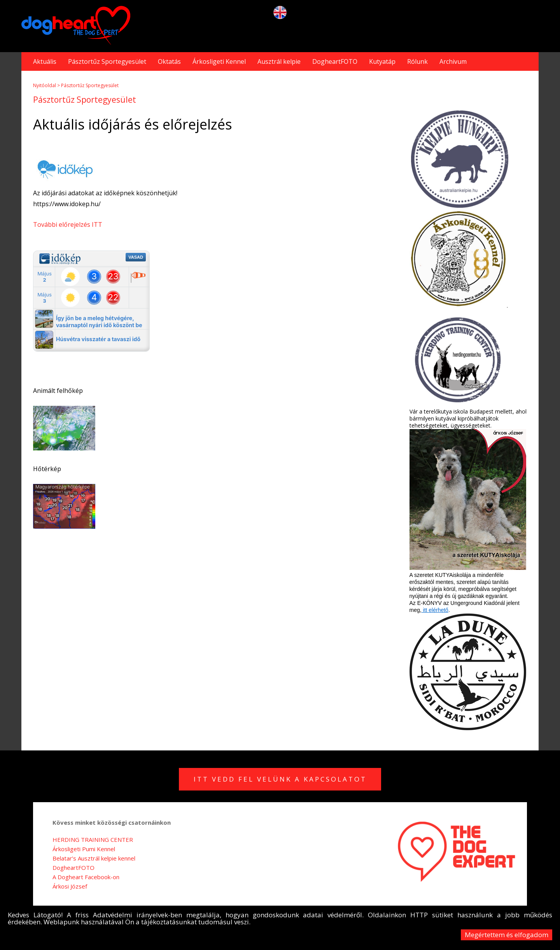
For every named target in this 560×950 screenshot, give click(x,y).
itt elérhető (435, 610)
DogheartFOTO (335, 61)
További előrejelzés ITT (68, 224)
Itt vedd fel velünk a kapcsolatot (280, 779)
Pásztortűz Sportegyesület (107, 61)
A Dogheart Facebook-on (86, 877)
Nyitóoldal (45, 85)
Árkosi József (70, 886)
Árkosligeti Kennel (219, 61)
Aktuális (45, 61)
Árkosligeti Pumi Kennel (84, 849)
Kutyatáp (382, 61)
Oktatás (169, 61)
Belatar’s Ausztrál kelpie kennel (94, 858)
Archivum (453, 61)
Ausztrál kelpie (279, 61)
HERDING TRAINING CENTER (93, 840)
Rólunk (417, 61)
